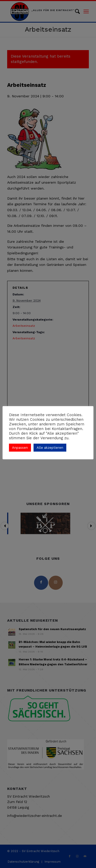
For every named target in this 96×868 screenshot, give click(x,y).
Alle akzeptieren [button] (50, 448)
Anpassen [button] (20, 448)
